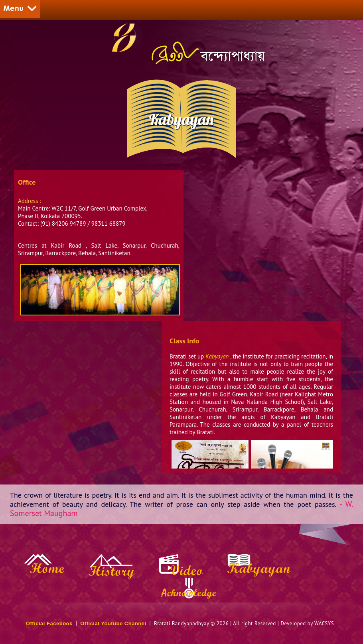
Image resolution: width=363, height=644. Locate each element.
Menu (20, 9)
